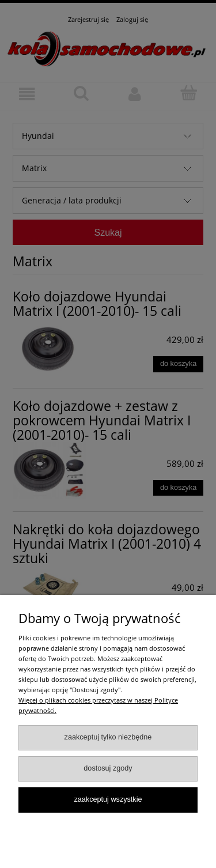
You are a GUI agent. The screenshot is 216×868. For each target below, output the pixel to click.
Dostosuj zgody (108, 768)
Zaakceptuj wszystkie (108, 799)
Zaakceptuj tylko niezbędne (108, 737)
